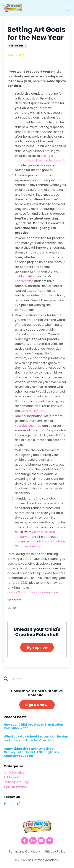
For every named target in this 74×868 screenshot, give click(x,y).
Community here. (33, 411)
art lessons (12, 777)
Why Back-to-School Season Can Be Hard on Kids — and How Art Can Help (37, 738)
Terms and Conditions (25, 851)
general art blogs (17, 782)
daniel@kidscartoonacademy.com (33, 592)
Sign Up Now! (37, 705)
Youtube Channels (28, 426)
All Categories (14, 773)
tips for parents (17, 46)
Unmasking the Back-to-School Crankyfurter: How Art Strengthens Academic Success (31, 752)
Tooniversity (24, 281)
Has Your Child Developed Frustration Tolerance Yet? (33, 726)
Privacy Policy (55, 851)
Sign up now (37, 647)
